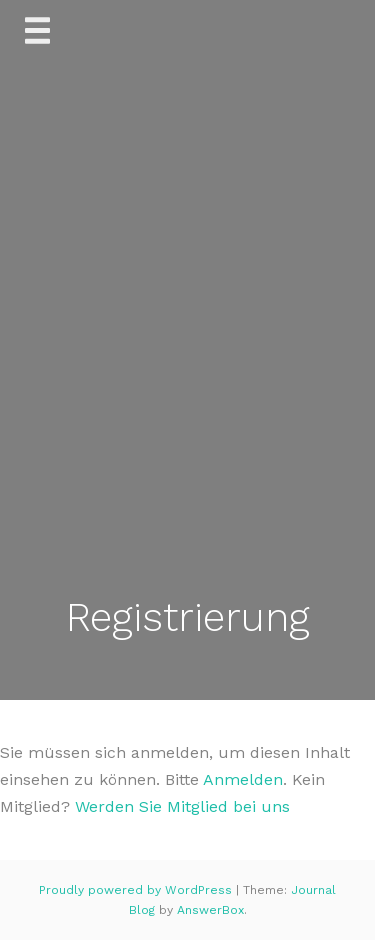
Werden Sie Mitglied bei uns (182, 806)
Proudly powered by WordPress (137, 890)
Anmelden (243, 779)
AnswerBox (210, 910)
